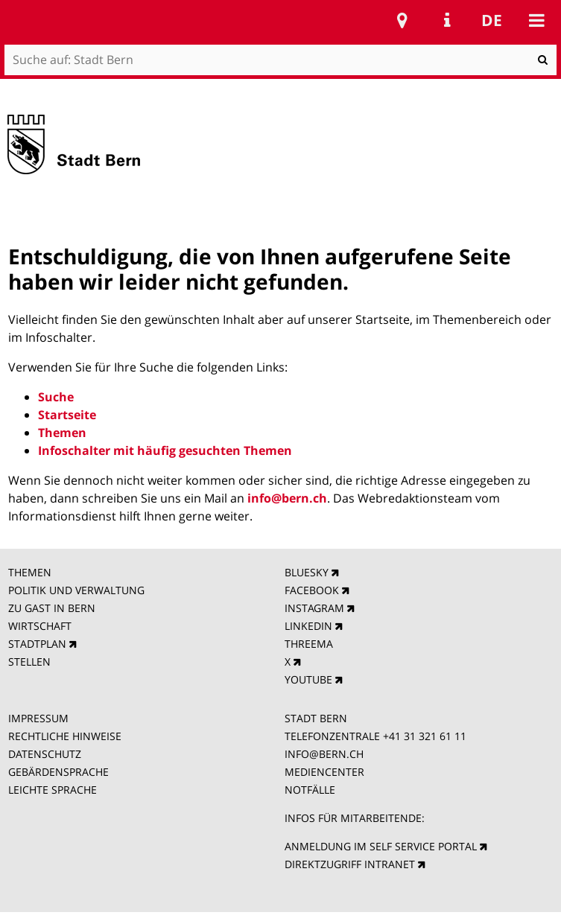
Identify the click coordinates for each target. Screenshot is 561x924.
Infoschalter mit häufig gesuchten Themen (165, 450)
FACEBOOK (312, 590)
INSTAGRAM (314, 608)
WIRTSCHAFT (40, 626)
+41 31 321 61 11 (425, 736)
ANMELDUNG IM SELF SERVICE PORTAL (381, 846)
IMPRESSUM (38, 718)
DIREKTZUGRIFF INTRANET (350, 864)
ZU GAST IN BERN (52, 608)
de (492, 20)
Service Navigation (447, 20)
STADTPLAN (37, 644)
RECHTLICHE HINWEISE (65, 736)
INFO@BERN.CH (324, 754)
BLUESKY (307, 572)
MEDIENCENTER (324, 772)
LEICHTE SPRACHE (53, 790)
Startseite (67, 415)
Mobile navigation (536, 20)
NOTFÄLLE (310, 790)
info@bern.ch (287, 498)
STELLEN (29, 662)
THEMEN (30, 572)
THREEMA (309, 644)
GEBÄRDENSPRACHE (58, 772)
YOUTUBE (308, 679)
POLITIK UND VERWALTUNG (76, 590)
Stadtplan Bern (402, 20)
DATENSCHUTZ (45, 754)
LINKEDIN (308, 626)
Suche (56, 397)
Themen (62, 433)
